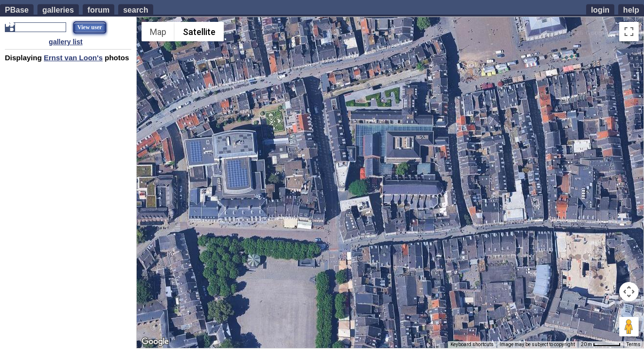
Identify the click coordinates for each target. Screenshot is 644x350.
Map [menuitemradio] (158, 32)
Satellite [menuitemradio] (199, 32)
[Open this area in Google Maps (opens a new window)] (155, 342)
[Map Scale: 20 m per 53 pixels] (601, 345)
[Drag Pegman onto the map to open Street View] (629, 327)
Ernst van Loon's (73, 58)
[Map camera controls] (629, 292)
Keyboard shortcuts (472, 344)
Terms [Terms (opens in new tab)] (634, 344)
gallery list (65, 42)
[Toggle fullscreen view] (629, 32)
